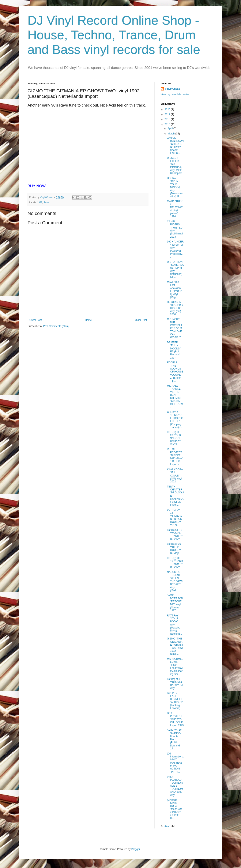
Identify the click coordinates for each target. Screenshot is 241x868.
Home (88, 320)
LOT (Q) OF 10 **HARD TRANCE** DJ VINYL (175, 563)
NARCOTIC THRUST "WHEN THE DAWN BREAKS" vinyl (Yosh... (175, 581)
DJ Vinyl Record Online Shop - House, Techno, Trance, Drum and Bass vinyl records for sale (114, 35)
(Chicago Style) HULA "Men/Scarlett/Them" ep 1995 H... (175, 809)
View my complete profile (175, 94)
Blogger (136, 849)
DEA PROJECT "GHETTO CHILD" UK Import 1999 (175, 719)
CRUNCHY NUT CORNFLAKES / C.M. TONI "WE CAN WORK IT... (175, 328)
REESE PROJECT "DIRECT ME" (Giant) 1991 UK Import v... (175, 457)
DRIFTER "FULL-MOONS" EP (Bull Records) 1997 (174, 350)
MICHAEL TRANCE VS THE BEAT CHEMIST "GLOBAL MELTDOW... (175, 396)
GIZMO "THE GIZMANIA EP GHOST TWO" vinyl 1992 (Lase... (175, 646)
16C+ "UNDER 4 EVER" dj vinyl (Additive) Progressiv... (175, 249)
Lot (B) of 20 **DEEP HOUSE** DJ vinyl (174, 548)
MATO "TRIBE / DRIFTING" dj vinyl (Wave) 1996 (175, 209)
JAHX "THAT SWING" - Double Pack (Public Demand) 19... (174, 739)
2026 (168, 110)
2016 (168, 119)
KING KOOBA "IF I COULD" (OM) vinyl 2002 (175, 476)
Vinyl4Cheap (173, 89)
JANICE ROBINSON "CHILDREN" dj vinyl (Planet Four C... (175, 145)
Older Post (141, 320)
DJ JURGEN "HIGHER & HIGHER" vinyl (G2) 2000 (175, 308)
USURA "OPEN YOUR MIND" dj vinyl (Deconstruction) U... (175, 187)
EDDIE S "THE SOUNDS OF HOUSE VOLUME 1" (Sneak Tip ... (175, 372)
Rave (46, 202)
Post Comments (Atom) (56, 326)
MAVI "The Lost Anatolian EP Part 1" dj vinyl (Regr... (174, 290)
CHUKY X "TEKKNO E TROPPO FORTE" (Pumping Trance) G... (175, 420)
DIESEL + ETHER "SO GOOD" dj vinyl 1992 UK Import (174, 166)
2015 (168, 124)
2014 (168, 826)
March (171, 134)
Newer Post (35, 320)
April (170, 129)
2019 (168, 114)
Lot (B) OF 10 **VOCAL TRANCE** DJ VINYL (175, 535)
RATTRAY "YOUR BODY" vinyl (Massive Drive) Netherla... (174, 625)
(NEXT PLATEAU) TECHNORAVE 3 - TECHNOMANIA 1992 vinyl (175, 786)
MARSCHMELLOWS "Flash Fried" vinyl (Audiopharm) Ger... (175, 667)
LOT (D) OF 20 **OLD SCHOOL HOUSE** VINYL (174, 438)
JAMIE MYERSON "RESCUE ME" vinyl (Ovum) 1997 (175, 603)
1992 (40, 202)
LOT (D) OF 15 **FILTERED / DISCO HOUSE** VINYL (175, 517)
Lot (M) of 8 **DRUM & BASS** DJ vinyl (175, 684)
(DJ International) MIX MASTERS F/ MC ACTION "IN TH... (175, 763)
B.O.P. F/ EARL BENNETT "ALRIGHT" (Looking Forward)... (175, 701)
